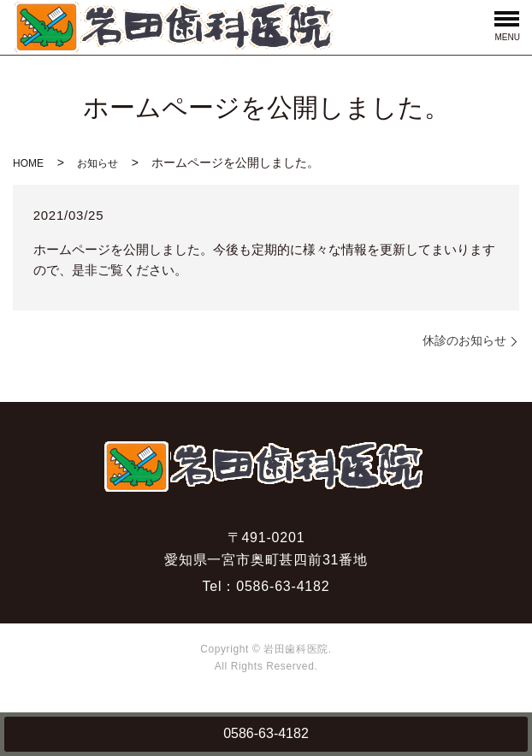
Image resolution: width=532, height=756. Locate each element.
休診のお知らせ (464, 340)
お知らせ (98, 163)
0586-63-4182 (266, 733)
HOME (28, 163)
